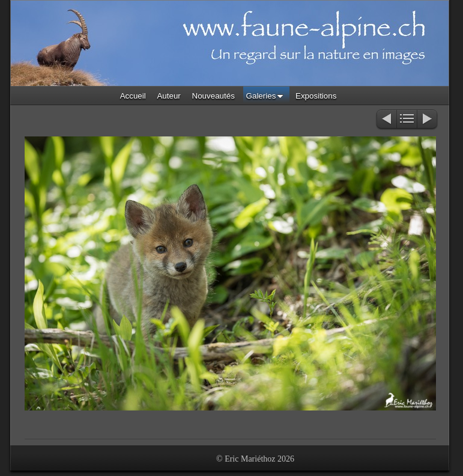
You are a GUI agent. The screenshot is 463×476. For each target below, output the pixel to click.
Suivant (428, 120)
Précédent (386, 120)
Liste (407, 120)
